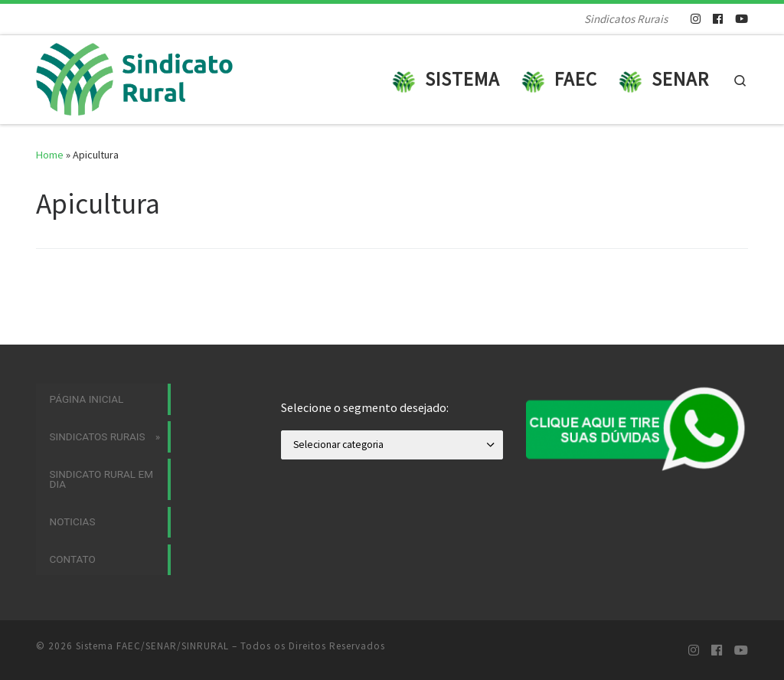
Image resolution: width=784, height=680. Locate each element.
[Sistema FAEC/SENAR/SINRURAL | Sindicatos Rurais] (146, 77)
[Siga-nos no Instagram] (696, 19)
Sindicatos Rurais (98, 436)
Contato (73, 559)
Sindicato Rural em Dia (101, 479)
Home (50, 155)
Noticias (73, 521)
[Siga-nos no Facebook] (718, 19)
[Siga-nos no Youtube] (742, 19)
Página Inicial (87, 399)
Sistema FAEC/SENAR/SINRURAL (152, 646)
